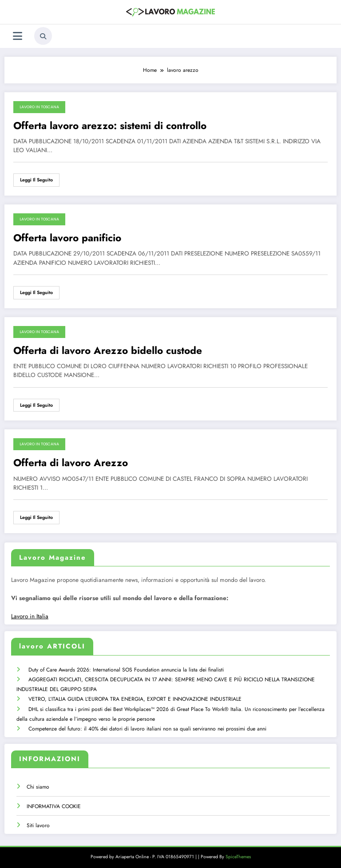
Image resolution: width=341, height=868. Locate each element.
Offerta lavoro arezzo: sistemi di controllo (110, 126)
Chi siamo (38, 785)
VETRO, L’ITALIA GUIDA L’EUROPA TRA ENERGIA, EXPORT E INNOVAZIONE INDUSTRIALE (135, 698)
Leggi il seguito (36, 180)
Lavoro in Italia (30, 616)
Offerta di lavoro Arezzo (71, 463)
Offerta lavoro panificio (67, 238)
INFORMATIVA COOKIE (54, 804)
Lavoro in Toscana (39, 107)
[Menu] (18, 36)
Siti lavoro (38, 823)
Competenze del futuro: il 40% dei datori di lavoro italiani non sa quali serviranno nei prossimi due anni (147, 727)
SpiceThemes (238, 854)
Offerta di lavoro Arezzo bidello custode (108, 351)
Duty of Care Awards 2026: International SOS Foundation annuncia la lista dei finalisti (126, 669)
